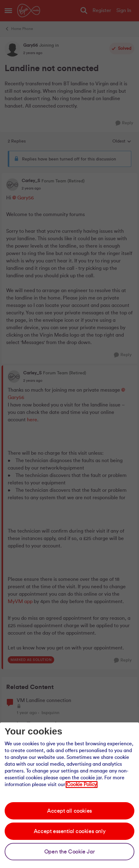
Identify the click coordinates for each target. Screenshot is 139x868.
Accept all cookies (69, 811)
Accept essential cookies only (69, 831)
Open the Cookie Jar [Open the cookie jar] (69, 852)
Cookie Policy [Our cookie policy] (82, 785)
